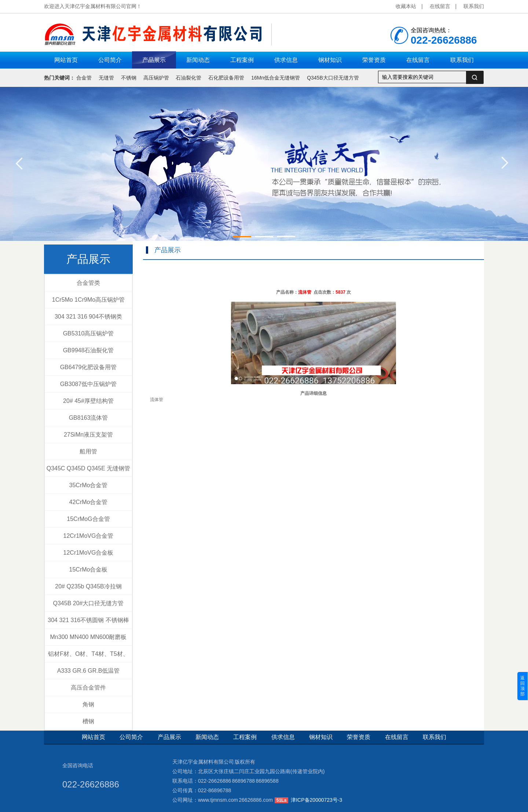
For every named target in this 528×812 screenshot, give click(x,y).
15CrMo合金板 (89, 569)
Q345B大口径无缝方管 (333, 78)
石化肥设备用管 (226, 78)
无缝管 (106, 78)
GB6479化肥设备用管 (89, 367)
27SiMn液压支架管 (88, 435)
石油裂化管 (188, 78)
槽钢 (88, 721)
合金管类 (88, 283)
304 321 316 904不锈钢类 (88, 317)
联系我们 (474, 6)
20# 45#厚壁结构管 (88, 401)
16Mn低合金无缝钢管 (276, 78)
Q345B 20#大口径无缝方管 (89, 603)
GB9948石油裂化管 (89, 350)
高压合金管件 (88, 688)
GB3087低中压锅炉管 (89, 384)
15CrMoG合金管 (88, 519)
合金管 (84, 78)
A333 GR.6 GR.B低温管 (89, 671)
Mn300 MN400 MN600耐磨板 (89, 637)
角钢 (88, 704)
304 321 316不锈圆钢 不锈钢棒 (88, 620)
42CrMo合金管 (89, 502)
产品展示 (88, 259)
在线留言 (440, 6)
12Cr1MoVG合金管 (89, 536)
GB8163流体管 (89, 418)
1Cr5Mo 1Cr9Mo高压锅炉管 (88, 300)
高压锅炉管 (156, 78)
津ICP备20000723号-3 (316, 800)
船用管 (88, 451)
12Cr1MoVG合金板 (89, 553)
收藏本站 (406, 6)
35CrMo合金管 (89, 485)
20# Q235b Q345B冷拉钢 (88, 586)
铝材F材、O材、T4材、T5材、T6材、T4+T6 (88, 657)
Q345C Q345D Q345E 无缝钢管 (89, 468)
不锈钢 (129, 78)
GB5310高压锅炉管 (89, 333)
